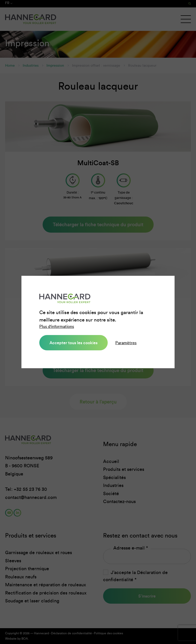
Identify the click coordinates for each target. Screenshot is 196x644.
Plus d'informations (57, 326)
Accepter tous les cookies (73, 343)
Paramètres (126, 343)
